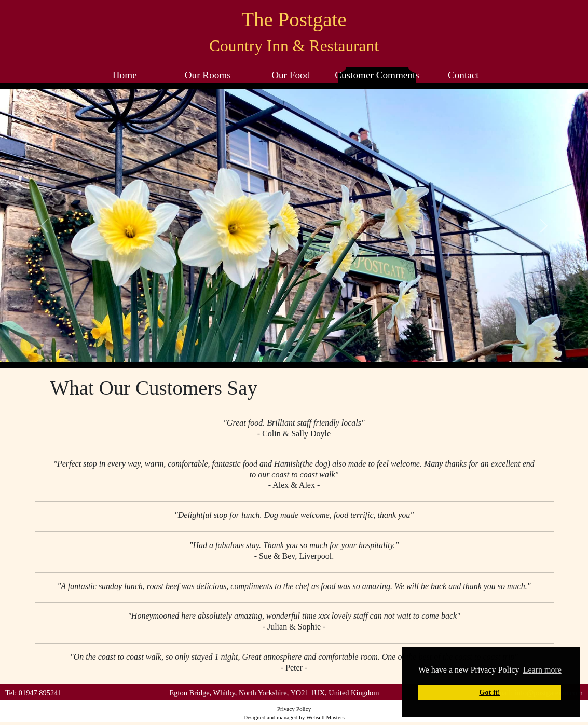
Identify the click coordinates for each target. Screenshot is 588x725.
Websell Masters (325, 717)
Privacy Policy (294, 709)
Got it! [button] (489, 692)
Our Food (291, 75)
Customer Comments (377, 75)
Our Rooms (208, 75)
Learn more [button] (542, 670)
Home (125, 75)
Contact (463, 75)
